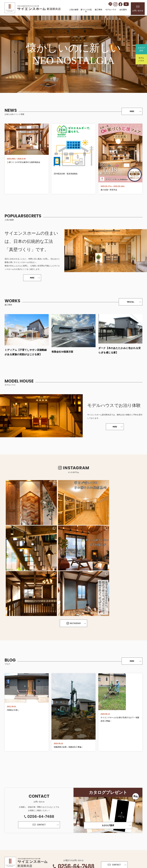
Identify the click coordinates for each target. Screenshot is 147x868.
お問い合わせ (138, 9)
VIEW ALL (131, 302)
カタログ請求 (141, 49)
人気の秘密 (74, 10)
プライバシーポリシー (66, 850)
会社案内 (123, 10)
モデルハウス (111, 10)
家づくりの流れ (86, 11)
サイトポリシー (84, 850)
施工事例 (98, 10)
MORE (132, 111)
